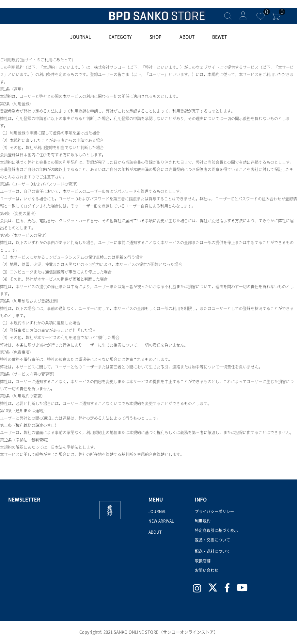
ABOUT (187, 37)
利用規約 (203, 521)
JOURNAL (81, 37)
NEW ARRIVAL (161, 521)
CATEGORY (120, 37)
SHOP (156, 37)
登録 (110, 510)
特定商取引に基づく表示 (216, 530)
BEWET (219, 37)
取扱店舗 (203, 561)
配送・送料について (212, 551)
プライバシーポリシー (214, 511)
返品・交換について (212, 540)
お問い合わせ (207, 570)
